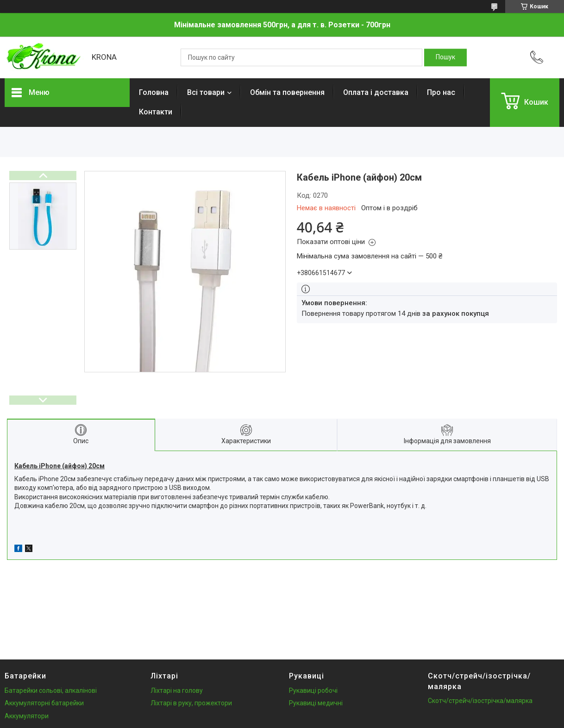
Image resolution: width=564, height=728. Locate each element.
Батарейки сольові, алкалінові (51, 690)
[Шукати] (445, 57)
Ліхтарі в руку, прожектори (191, 703)
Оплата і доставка (376, 92)
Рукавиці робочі (313, 690)
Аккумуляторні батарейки (44, 703)
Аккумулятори (27, 716)
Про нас (441, 92)
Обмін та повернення (287, 92)
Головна (154, 92)
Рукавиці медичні (316, 703)
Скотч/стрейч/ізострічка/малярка (480, 701)
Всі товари (206, 92)
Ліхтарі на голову (177, 690)
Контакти (156, 112)
